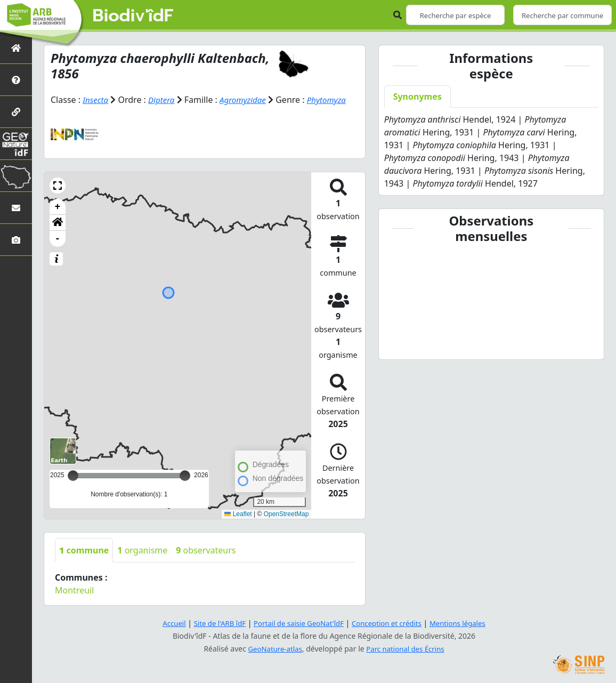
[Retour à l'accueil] (16, 48)
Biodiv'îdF (133, 16)
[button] (58, 186)
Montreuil (74, 590)
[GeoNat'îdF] (16, 144)
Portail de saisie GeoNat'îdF (297, 623)
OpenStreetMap (286, 514)
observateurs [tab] (206, 550)
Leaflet (238, 514)
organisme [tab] (142, 550)
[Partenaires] (16, 112)
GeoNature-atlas (273, 649)
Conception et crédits (390, 623)
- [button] (58, 239)
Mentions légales (465, 623)
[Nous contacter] (16, 208)
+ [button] (58, 207)
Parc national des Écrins (407, 649)
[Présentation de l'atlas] (16, 80)
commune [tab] (84, 550)
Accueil (166, 623)
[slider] (185, 476)
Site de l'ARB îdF (214, 623)
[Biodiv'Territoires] (16, 176)
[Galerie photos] (16, 240)
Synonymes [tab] (418, 97)
